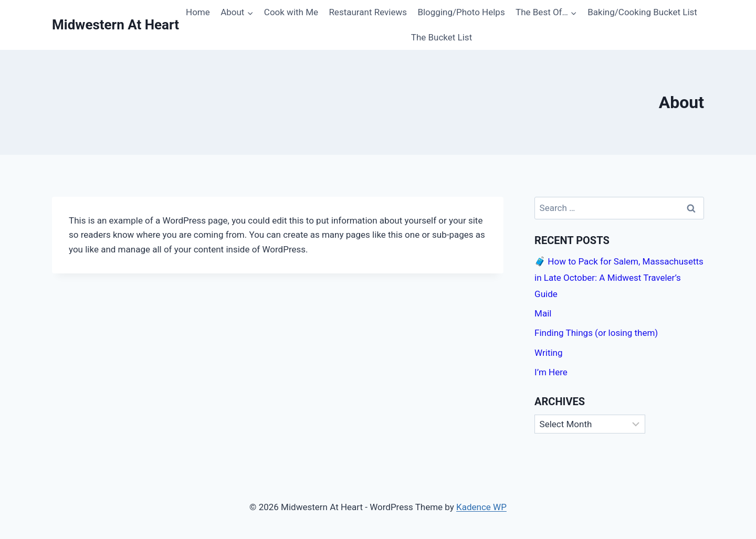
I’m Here (551, 372)
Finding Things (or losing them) (596, 333)
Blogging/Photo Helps (461, 12)
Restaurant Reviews (368, 12)
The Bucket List (442, 37)
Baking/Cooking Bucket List (642, 12)
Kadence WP (481, 507)
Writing (548, 353)
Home (198, 12)
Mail (543, 313)
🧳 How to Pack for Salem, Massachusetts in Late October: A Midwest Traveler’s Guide (619, 277)
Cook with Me (291, 12)
